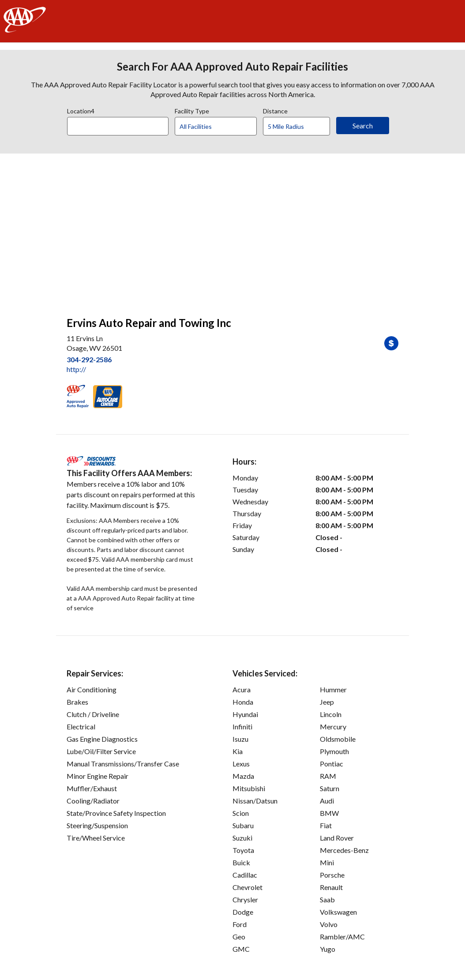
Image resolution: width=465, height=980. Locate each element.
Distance (275, 110)
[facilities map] (232, 230)
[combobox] (121, 124)
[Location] (118, 126)
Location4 (81, 110)
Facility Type (192, 110)
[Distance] (300, 127)
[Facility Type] (223, 127)
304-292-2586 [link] (89, 359)
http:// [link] (76, 369)
